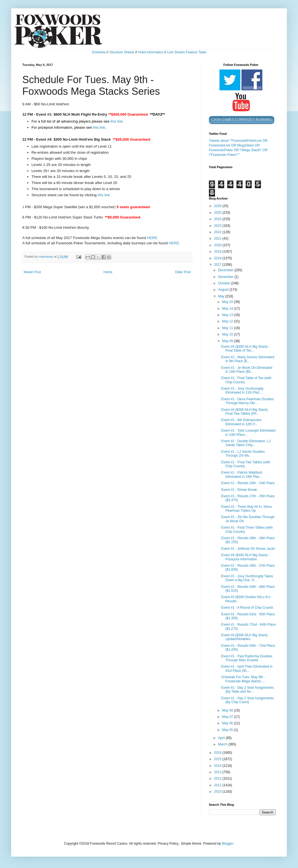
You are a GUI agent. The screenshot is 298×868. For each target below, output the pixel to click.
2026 (218, 206)
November (226, 277)
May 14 (228, 309)
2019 (218, 252)
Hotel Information (151, 52)
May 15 (228, 302)
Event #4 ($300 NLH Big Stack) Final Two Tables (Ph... (244, 412)
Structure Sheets (122, 52)
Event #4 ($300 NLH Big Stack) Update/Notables (244, 637)
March (223, 744)
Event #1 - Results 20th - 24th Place (248, 483)
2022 (218, 232)
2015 (218, 759)
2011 (218, 785)
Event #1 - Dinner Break (239, 490)
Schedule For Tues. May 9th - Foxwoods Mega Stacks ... (243, 679)
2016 (218, 753)
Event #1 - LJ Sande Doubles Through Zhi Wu (243, 454)
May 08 (228, 710)
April (222, 738)
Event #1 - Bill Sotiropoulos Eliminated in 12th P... (241, 422)
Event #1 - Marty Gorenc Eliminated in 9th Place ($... (248, 359)
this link (117, 121)
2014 (218, 766)
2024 (218, 219)
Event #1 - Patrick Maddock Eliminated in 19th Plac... (242, 474)
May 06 (228, 723)
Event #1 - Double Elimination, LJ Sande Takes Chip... (246, 443)
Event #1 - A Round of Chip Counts (247, 608)
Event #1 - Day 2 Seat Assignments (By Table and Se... (247, 690)
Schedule (99, 52)
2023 (218, 226)
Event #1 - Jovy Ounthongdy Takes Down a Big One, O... (247, 578)
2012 (218, 779)
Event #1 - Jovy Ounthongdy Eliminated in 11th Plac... (242, 391)
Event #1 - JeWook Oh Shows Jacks (248, 549)
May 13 (228, 315)
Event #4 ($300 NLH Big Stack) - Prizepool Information (245, 557)
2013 (218, 772)
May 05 (228, 730)
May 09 (228, 341)
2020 (218, 245)
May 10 (228, 334)
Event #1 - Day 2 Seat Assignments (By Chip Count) (247, 700)
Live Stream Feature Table (187, 52)
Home (108, 272)
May (222, 296)
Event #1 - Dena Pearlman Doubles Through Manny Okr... (247, 401)
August (224, 290)
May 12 (228, 321)
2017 (218, 265)
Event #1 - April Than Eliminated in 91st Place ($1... (247, 668)
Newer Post (32, 272)
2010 (218, 792)
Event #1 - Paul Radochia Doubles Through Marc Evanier (247, 658)
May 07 (228, 717)
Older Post (183, 272)
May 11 (228, 328)
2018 (218, 258)
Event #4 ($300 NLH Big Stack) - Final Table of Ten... (245, 349)
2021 (218, 238)
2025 (218, 213)
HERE (152, 238)
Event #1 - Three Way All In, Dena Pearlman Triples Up (246, 509)
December (226, 270)
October (224, 283)
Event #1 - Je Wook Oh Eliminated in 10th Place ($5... (247, 370)
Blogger (227, 844)
